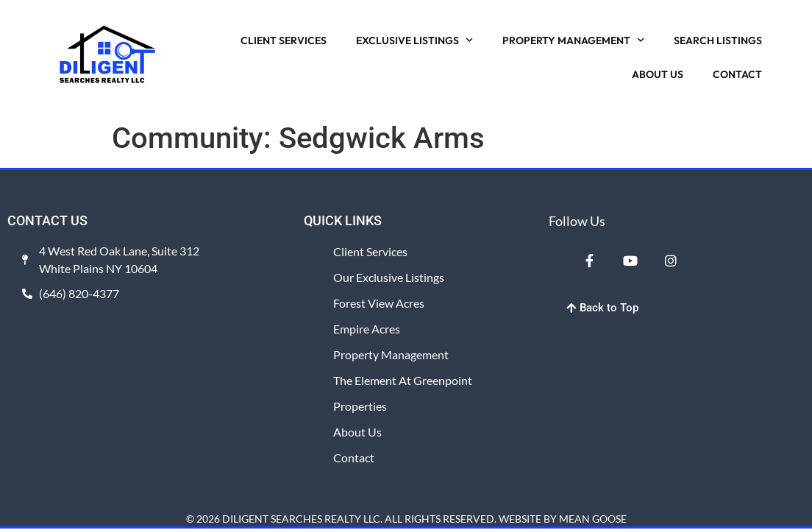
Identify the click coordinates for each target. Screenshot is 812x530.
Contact (354, 457)
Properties (360, 406)
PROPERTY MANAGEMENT (573, 40)
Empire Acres (367, 329)
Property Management (391, 354)
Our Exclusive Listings (389, 277)
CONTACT (737, 74)
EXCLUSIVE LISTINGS (414, 40)
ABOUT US (658, 74)
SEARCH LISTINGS (718, 40)
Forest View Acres (379, 303)
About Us (357, 432)
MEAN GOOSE (593, 519)
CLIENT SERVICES (284, 40)
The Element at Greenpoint (403, 380)
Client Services (370, 251)
